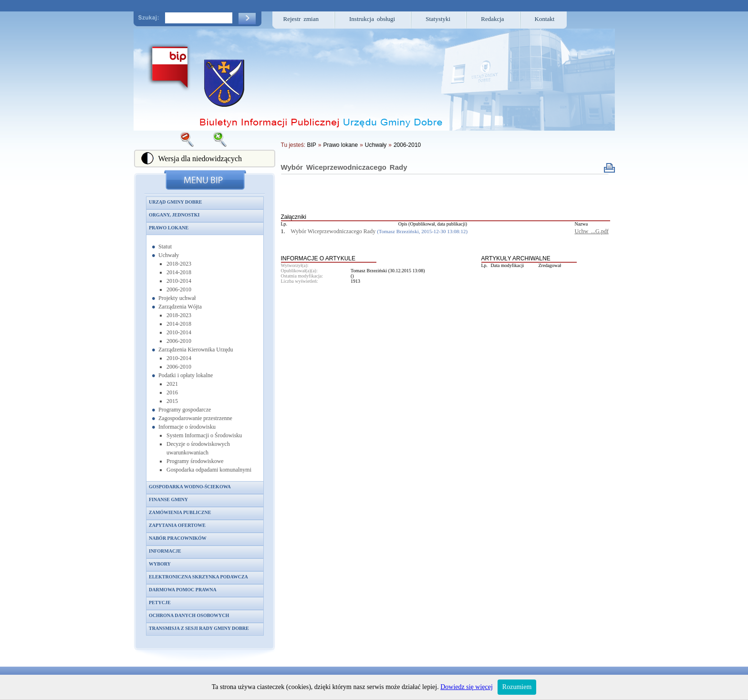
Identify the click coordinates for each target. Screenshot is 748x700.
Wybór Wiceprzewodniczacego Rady (344, 167)
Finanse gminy (168, 499)
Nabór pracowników (178, 538)
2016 (172, 392)
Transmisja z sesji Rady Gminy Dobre (199, 628)
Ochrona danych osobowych (189, 615)
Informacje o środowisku (187, 427)
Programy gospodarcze (185, 410)
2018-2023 (179, 264)
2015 (172, 401)
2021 (172, 384)
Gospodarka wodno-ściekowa (190, 487)
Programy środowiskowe (195, 461)
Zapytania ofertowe (177, 525)
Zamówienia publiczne (180, 512)
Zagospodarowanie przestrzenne (195, 418)
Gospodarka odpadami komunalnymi (209, 470)
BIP (311, 145)
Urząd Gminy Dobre (175, 202)
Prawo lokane (169, 228)
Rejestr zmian (301, 19)
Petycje (160, 602)
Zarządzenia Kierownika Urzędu (196, 350)
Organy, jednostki (174, 215)
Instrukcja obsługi (372, 19)
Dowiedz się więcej (467, 687)
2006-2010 (179, 289)
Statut (165, 247)
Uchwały (169, 255)
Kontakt (545, 19)
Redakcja (492, 19)
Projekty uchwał (177, 298)
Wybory (160, 564)
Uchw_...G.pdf (591, 231)
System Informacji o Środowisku (204, 435)
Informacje (165, 551)
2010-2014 (179, 281)
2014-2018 (179, 272)
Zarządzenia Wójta (180, 307)
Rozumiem (517, 687)
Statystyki (438, 19)
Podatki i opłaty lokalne (186, 375)
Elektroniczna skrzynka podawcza (198, 577)
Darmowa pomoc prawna (183, 590)
